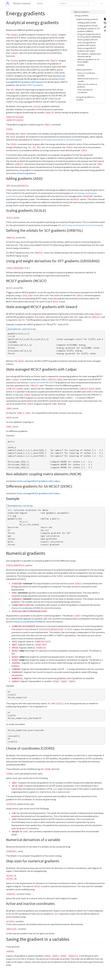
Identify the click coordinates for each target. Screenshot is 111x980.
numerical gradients (26, 173)
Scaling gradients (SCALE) (88, 26)
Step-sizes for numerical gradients (87, 86)
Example (81, 65)
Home (40, 3)
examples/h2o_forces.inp (21, 506)
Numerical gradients (84, 70)
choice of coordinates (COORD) (26, 608)
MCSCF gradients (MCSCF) (87, 40)
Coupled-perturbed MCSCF (40, 382)
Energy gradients (82, 16)
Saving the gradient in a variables (86, 98)
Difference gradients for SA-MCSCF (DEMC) (89, 61)
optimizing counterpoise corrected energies (61, 140)
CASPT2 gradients (35, 85)
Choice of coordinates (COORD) (86, 74)
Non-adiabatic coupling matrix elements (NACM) (89, 55)
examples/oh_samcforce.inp (22, 329)
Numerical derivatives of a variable (88, 80)
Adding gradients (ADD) (87, 23)
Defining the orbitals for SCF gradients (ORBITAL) (89, 30)
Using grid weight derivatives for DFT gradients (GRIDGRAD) (89, 35)
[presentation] (48, 324)
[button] (100, 3)
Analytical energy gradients (87, 19)
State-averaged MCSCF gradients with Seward (87, 44)
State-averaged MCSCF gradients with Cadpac (87, 50)
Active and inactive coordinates (85, 91)
